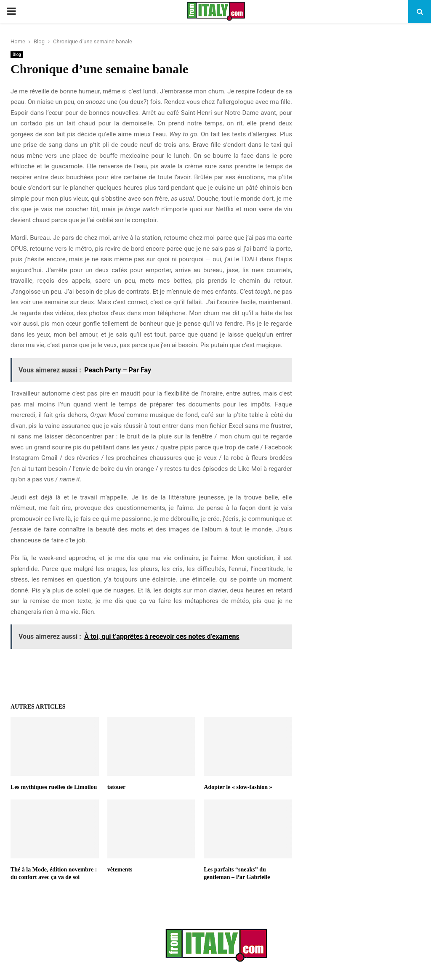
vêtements (120, 870)
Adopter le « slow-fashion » (238, 787)
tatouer (117, 787)
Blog (17, 54)
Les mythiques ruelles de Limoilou (54, 787)
